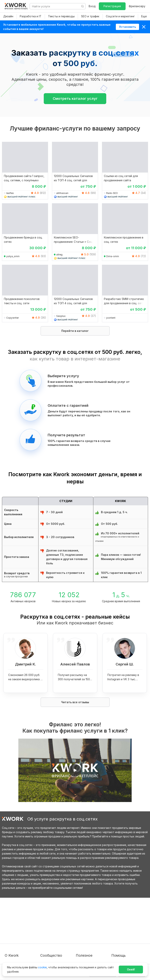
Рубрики (81, 949)
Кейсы (44, 931)
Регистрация (112, 6)
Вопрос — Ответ (123, 917)
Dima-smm (113, 256)
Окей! (131, 969)
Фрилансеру (137, 6)
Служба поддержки (125, 924)
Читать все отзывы (75, 702)
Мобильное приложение (92, 956)
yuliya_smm (13, 256)
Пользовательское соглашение (17, 926)
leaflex (10, 193)
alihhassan (62, 193)
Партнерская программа (57, 924)
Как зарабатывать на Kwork (90, 940)
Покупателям (85, 917)
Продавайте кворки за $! (93, 931)
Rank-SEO (112, 193)
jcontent (111, 318)
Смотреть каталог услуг (75, 99)
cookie (42, 967)
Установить (127, 27)
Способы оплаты (16, 942)
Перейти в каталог (75, 331)
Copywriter (12, 318)
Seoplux (61, 316)
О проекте (12, 917)
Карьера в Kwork (16, 949)
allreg (59, 255)
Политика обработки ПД (21, 935)
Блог (43, 917)
